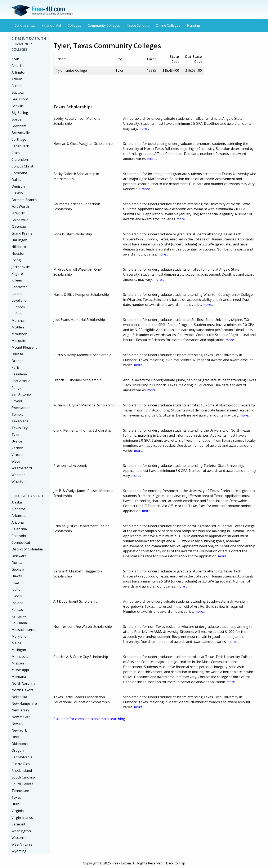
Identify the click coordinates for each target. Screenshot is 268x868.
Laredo (17, 294)
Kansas (17, 610)
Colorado (19, 536)
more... (144, 128)
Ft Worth (18, 213)
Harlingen (19, 240)
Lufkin (17, 314)
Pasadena (19, 374)
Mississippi (20, 670)
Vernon (17, 448)
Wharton (19, 481)
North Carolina (23, 683)
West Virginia (22, 844)
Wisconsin (19, 838)
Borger (17, 119)
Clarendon (20, 160)
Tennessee (20, 791)
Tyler (16, 435)
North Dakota (23, 690)
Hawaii (17, 576)
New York (19, 730)
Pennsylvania (22, 757)
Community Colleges (104, 25)
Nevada (17, 724)
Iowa (15, 583)
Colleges (74, 25)
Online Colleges (168, 25)
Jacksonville (21, 267)
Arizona (18, 522)
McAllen (18, 327)
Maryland (19, 636)
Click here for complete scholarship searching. (90, 719)
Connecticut (21, 542)
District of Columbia (27, 549)
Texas (16, 797)
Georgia (18, 569)
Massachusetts (23, 630)
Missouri (18, 663)
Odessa (17, 354)
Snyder (17, 401)
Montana (19, 677)
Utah (15, 804)
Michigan (19, 650)
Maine (16, 643)
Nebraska (19, 697)
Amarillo (18, 66)
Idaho (16, 589)
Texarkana (20, 421)
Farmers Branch (24, 200)
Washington (21, 831)
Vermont (18, 824)
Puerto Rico (21, 764)
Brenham (19, 126)
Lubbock (18, 307)
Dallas (16, 180)
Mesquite (19, 341)
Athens (17, 79)
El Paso (17, 193)
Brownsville (21, 133)
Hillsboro (19, 247)
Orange (17, 361)
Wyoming (19, 851)
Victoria (17, 455)
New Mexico (21, 717)
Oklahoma (20, 744)
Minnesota (20, 657)
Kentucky (19, 616)
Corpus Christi (23, 166)
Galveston (19, 227)
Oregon (18, 750)
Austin (17, 86)
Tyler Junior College (71, 70)
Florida (17, 563)
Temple (17, 414)
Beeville (18, 106)
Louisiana (19, 623)
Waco (16, 461)
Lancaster (19, 287)
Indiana (17, 603)
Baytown (18, 92)
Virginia (18, 811)
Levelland (19, 300)
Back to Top (176, 863)
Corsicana (19, 173)
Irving (16, 260)
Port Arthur (21, 381)
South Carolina (23, 777)
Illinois (17, 596)
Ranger (17, 388)
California (19, 529)
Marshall (18, 320)
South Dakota (22, 784)
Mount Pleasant (24, 347)
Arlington (19, 72)
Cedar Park (20, 146)
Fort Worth (20, 206)
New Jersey (20, 710)
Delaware (19, 556)
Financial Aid (51, 25)
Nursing (193, 25)
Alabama (18, 509)
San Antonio (21, 394)
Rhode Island (22, 771)
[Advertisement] (130, 88)
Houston (18, 253)
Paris (15, 367)
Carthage (19, 139)
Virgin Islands (22, 817)
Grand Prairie (22, 233)
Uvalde (17, 441)
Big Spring (20, 113)
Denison (18, 186)
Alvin (15, 59)
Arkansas (19, 516)
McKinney (19, 334)
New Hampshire (24, 703)
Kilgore (17, 274)
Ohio (15, 737)
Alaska (17, 502)
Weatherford (22, 468)
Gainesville (20, 220)
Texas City (20, 428)
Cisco (16, 153)
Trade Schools (138, 25)
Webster (18, 475)
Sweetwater (21, 408)
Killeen (17, 280)
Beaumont (20, 99)
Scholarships (25, 25)
